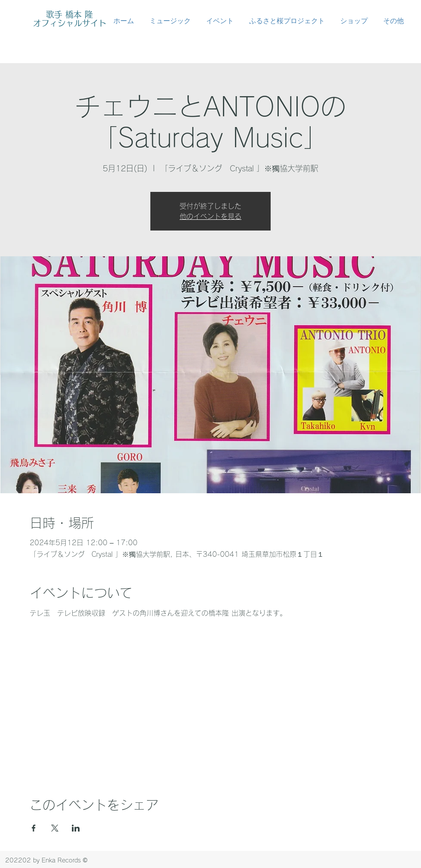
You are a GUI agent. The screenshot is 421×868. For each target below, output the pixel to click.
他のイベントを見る (210, 216)
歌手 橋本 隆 (69, 14)
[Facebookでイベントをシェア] (34, 828)
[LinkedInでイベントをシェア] (76, 828)
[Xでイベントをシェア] (55, 828)
